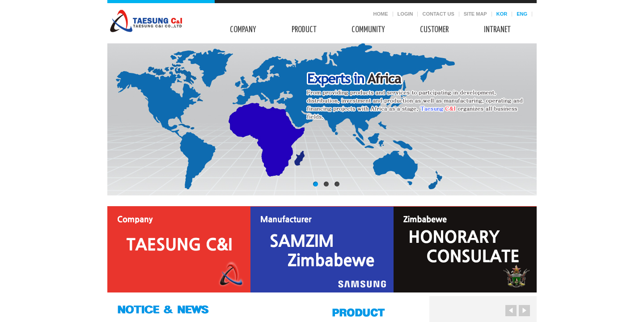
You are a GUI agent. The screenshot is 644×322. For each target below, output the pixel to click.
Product (304, 30)
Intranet (497, 30)
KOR (502, 14)
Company (243, 30)
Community (368, 30)
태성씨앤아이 (146, 21)
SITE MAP (475, 14)
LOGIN (405, 14)
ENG (522, 14)
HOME (381, 14)
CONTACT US (438, 14)
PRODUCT (369, 311)
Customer (434, 30)
